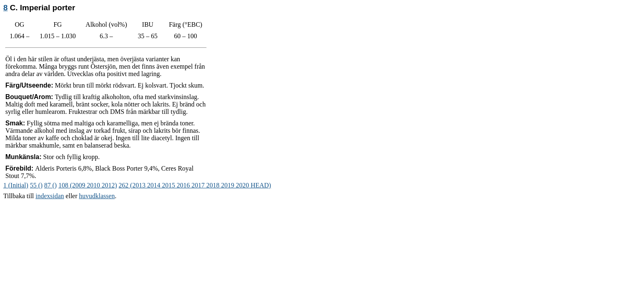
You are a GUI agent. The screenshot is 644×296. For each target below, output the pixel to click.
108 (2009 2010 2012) (88, 185)
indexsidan (50, 196)
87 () (51, 185)
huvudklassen (97, 196)
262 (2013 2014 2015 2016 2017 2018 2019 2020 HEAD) (195, 185)
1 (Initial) (16, 185)
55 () (36, 185)
